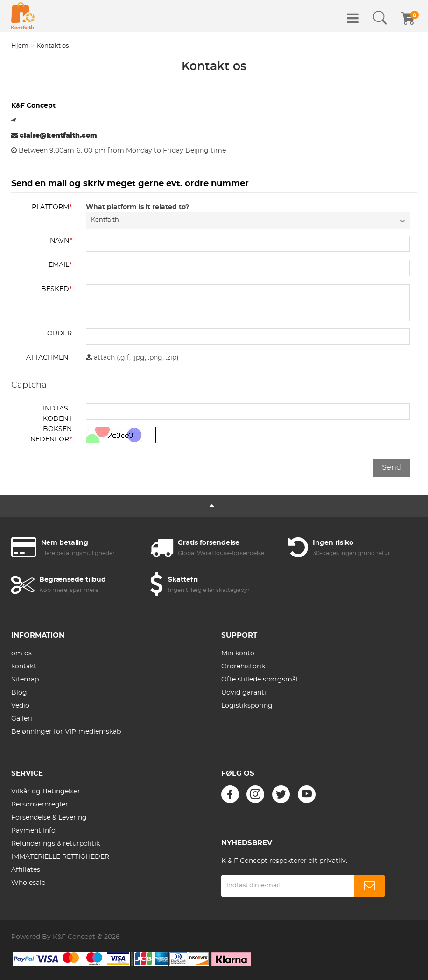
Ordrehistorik (243, 667)
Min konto (238, 653)
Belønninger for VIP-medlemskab (66, 732)
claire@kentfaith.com (54, 136)
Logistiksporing (247, 706)
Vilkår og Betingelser (46, 792)
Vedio (20, 706)
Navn (60, 241)
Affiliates (26, 870)
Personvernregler (40, 805)
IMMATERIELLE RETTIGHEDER (60, 857)
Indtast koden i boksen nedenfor (51, 424)
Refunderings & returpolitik (56, 844)
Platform (50, 207)
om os (21, 653)
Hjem (20, 46)
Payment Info (33, 831)
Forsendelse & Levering (49, 818)
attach (100, 358)
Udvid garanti (244, 693)
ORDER (60, 334)
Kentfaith (105, 220)
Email (59, 265)
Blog (19, 693)
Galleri (22, 719)
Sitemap (25, 680)
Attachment (49, 358)
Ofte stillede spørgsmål (260, 680)
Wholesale (28, 883)
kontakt (24, 667)
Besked (55, 289)
